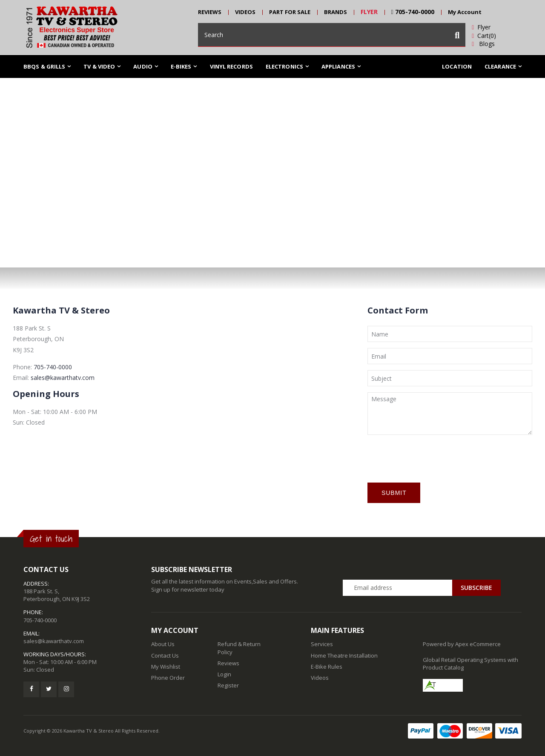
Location (457, 66)
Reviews (228, 663)
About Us (163, 644)
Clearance (500, 66)
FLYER (369, 12)
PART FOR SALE (290, 12)
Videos (320, 678)
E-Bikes (181, 66)
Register (228, 685)
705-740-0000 (413, 12)
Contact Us (165, 655)
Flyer (481, 27)
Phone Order (168, 678)
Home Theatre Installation (344, 655)
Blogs (483, 44)
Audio (143, 66)
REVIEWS (210, 12)
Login (224, 674)
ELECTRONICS (284, 66)
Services (322, 644)
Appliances (338, 66)
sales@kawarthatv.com (63, 378)
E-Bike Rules (327, 667)
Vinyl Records (231, 66)
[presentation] (432, 457)
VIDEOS (245, 12)
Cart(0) (484, 36)
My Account (465, 12)
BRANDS (336, 12)
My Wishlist (166, 667)
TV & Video (99, 66)
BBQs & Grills (44, 66)
